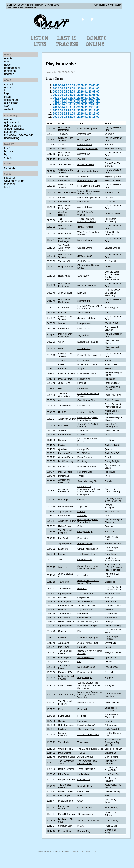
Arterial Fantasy (85, 543)
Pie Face (82, 716)
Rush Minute (84, 379)
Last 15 (8, 148)
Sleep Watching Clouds (89, 481)
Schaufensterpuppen (88, 549)
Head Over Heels (86, 165)
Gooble (81, 500)
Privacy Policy (90, 851)
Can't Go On (84, 780)
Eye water (82, 721)
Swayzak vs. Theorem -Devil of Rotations (89, 567)
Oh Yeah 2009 (85, 559)
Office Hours (11, 100)
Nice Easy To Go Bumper (90, 186)
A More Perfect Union (88, 643)
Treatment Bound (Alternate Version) (87, 220)
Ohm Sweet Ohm (86, 729)
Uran (80, 445)
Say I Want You (85, 610)
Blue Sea (82, 588)
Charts (8, 158)
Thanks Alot (83, 742)
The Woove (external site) (19, 135)
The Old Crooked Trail (88, 734)
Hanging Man (84, 323)
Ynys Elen (83, 506)
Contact (9, 84)
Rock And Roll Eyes (87, 180)
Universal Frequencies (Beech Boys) (88, 192)
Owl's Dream (84, 791)
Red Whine (83, 614)
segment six (83, 335)
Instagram (10, 178)
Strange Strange (86, 248)
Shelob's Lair (84, 261)
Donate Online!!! (97, 41)
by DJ (7, 154)
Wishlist (9, 109)
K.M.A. (81, 826)
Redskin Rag (84, 831)
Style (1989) (83, 276)
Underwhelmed (85, 145)
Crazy (80, 801)
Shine (80, 526)
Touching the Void (86, 606)
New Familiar (84, 329)
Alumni (8, 119)
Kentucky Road (85, 786)
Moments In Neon (86, 667)
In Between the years (88, 622)
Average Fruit (84, 449)
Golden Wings (84, 618)
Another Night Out (86, 412)
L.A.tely (81, 435)
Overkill (81, 159)
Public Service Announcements (14, 127)
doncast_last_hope (87, 318)
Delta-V (81, 512)
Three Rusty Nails (86, 769)
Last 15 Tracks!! (67, 41)
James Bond (84, 313)
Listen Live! (40, 41)
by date (9, 151)
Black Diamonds (85, 457)
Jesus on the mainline (88, 821)
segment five (84, 301)
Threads (82, 476)
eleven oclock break (87, 285)
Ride (80, 795)
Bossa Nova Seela (87, 467)
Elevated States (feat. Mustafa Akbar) (88, 582)
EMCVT (8, 87)
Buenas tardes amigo (88, 342)
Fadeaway (83, 388)
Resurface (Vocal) (86, 725)
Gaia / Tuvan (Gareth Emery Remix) (88, 419)
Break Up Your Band (88, 149)
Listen (7, 97)
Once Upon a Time (87, 400)
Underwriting (12, 138)
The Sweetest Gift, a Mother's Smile (88, 762)
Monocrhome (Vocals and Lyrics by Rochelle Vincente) (90, 695)
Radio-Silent (84, 202)
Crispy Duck (83, 598)
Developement (85, 672)
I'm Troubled (84, 774)
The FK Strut (84, 453)
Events (8, 58)
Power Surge (84, 538)
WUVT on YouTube (14, 181)
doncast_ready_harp (88, 171)
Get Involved (12, 122)
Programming (12, 68)
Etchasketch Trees (87, 374)
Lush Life (82, 293)
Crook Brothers (85, 807)
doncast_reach (85, 256)
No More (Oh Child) (87, 364)
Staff (7, 106)
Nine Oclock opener (87, 129)
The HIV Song (84, 348)
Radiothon (10, 71)
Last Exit (82, 383)
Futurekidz (83, 709)
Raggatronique (85, 678)
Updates (9, 74)
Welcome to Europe (87, 626)
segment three (85, 207)
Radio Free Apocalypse (89, 198)
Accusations (83, 575)
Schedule (10, 168)
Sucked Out (83, 176)
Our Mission (11, 103)
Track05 (81, 753)
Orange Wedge (85, 532)
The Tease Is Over (87, 554)
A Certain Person (86, 602)
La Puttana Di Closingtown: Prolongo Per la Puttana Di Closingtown (89, 490)
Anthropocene (84, 134)
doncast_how (84, 139)
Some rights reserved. (74, 851)
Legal (7, 94)
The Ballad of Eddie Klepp (90, 749)
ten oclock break (86, 240)
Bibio (80, 631)
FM (6, 90)
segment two (84, 154)
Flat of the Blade (86, 472)
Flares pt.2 (83, 647)
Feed (7, 187)
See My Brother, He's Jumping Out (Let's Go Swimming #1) (89, 685)
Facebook (10, 184)
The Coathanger (85, 594)
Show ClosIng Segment (89, 355)
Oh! (79, 662)
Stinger (81, 368)
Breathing (82, 461)
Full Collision (84, 360)
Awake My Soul (85, 757)
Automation (52, 72)
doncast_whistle (85, 227)
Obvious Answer (85, 814)
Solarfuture (83, 431)
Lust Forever (84, 406)
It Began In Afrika (86, 703)
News (7, 65)
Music (8, 62)
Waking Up (83, 516)
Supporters (11, 132)
